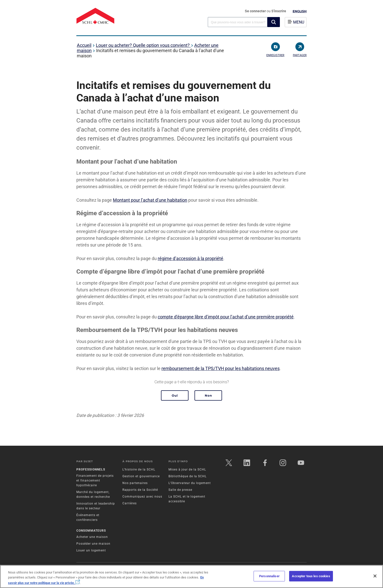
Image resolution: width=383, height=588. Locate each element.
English (300, 11)
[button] (274, 22)
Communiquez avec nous (142, 497)
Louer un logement (91, 551)
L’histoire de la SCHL (139, 470)
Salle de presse (180, 490)
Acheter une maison (92, 537)
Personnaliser (269, 576)
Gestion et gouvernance (141, 477)
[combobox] (238, 22)
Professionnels (91, 470)
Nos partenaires (135, 483)
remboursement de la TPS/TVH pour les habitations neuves (221, 368)
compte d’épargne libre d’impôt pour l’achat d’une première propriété (226, 317)
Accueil (84, 45)
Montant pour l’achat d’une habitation (150, 200)
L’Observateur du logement (190, 483)
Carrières (130, 504)
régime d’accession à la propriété (190, 258)
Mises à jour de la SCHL (187, 470)
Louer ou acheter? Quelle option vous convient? (143, 45)
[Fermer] (375, 576)
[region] (191, 576)
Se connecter (256, 11)
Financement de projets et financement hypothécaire (95, 481)
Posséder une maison (93, 544)
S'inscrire (279, 11)
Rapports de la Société (140, 490)
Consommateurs (91, 531)
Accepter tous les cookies (311, 576)
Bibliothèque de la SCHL (187, 477)
